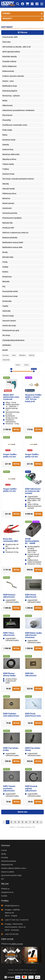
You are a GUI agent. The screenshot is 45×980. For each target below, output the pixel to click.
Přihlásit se (5, 889)
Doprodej (6, 360)
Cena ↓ (27, 365)
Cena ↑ (18, 365)
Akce (14, 355)
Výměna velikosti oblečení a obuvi (14, 868)
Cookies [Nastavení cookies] (4, 896)
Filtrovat (22, 32)
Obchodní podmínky (9, 861)
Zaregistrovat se (7, 892)
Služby (4, 854)
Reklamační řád (7, 865)
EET (3, 879)
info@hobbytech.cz (12, 906)
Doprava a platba (8, 872)
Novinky (6, 355)
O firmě (4, 850)
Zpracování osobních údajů (11, 875)
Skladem (22, 355)
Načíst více (22, 812)
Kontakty (5, 858)
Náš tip (32, 355)
